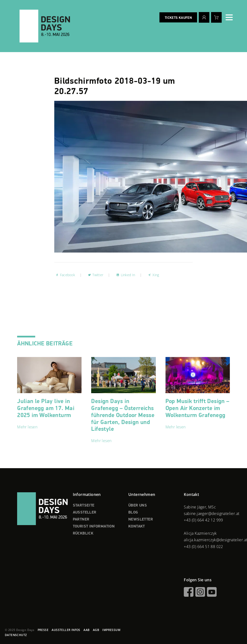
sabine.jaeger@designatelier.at (212, 514)
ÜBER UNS (138, 506)
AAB (86, 630)
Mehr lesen (27, 427)
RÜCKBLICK (83, 534)
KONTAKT (137, 527)
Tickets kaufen (178, 18)
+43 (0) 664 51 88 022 (203, 547)
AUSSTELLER (85, 513)
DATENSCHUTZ (16, 635)
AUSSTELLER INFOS (66, 630)
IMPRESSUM (111, 630)
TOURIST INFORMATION (94, 527)
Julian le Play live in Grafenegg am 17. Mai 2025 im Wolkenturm (46, 408)
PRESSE (43, 630)
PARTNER (81, 520)
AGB (96, 630)
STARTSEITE (84, 506)
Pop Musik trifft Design (197, 408)
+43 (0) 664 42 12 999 (203, 520)
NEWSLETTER (141, 520)
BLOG (133, 513)
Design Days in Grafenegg (123, 415)
